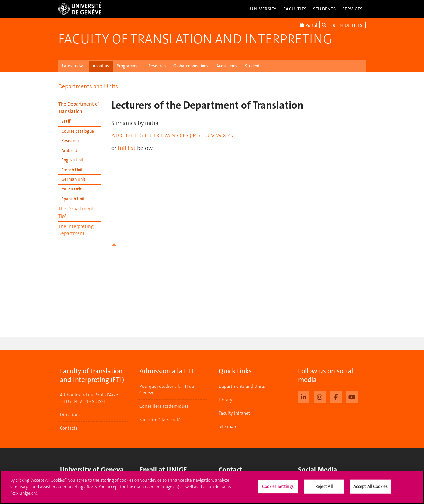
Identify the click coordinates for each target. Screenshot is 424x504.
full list (127, 148)
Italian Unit (72, 189)
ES (360, 25)
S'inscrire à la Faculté (160, 420)
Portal (309, 25)
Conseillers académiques (164, 406)
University (263, 9)
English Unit (72, 160)
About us (101, 66)
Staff (66, 121)
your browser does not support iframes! (238, 194)
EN (340, 25)
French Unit (72, 170)
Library (225, 400)
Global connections (191, 66)
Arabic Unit (72, 150)
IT (354, 25)
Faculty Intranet (234, 413)
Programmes (129, 66)
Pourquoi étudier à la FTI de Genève (167, 389)
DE (347, 25)
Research (157, 66)
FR (333, 25)
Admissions (227, 66)
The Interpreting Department (76, 230)
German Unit (73, 179)
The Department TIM (76, 212)
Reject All (324, 486)
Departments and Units (88, 86)
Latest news (73, 66)
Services (352, 9)
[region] (212, 487)
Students (325, 9)
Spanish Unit (73, 199)
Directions (70, 415)
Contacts (69, 428)
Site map (227, 426)
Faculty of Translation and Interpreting (195, 39)
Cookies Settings (278, 486)
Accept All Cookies (371, 486)
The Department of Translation (79, 108)
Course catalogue (78, 131)
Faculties (295, 9)
